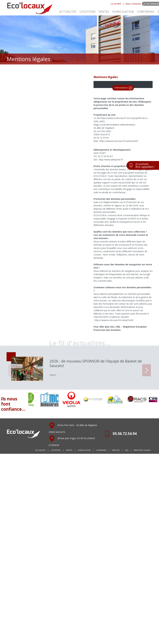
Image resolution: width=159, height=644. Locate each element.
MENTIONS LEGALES (142, 450)
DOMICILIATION (123, 12)
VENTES (104, 12)
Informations (123, 88)
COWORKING (146, 12)
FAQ (127, 450)
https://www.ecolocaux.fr (113, 118)
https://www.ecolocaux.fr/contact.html (119, 141)
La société (116, 4)
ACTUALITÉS (68, 12)
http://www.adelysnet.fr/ (111, 160)
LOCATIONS (88, 12)
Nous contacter (133, 4)
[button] (147, 370)
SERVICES (116, 450)
